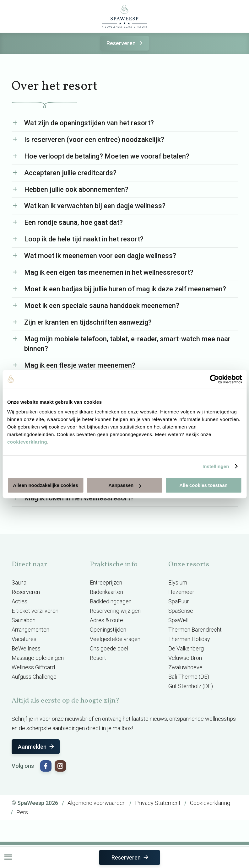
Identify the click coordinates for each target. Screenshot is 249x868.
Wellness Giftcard (33, 667)
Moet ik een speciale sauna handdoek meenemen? (102, 306)
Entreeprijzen (106, 582)
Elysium (178, 582)
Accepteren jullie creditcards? (70, 173)
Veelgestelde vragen (115, 639)
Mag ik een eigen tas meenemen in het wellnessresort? (109, 272)
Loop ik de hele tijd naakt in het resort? (84, 239)
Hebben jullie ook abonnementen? (76, 189)
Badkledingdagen (111, 601)
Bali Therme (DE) (189, 677)
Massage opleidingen (38, 658)
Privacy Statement (158, 803)
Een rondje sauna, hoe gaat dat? (73, 222)
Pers (22, 812)
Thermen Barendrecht (195, 630)
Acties (19, 601)
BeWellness (26, 648)
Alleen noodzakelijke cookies (46, 485)
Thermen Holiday (189, 639)
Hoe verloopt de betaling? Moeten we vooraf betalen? (107, 156)
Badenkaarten (106, 592)
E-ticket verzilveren (35, 611)
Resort (98, 658)
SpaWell (178, 620)
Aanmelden (37, 747)
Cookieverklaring (210, 803)
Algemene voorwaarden (97, 803)
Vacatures (24, 639)
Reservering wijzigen (115, 611)
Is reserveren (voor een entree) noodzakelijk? (94, 140)
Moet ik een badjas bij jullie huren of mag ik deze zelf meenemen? (125, 289)
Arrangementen (30, 630)
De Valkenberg (186, 648)
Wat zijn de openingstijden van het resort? (89, 123)
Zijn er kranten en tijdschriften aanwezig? (88, 322)
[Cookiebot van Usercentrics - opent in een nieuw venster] (214, 379)
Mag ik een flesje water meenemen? (80, 365)
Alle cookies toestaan (203, 485)
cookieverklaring (27, 442)
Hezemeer (181, 592)
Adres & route (106, 620)
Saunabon (24, 620)
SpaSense (181, 611)
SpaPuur (179, 601)
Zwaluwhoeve (185, 667)
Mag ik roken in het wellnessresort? (79, 498)
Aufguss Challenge (34, 677)
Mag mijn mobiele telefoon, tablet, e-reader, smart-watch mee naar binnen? (127, 344)
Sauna (19, 582)
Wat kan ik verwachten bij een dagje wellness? (95, 206)
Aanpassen (125, 485)
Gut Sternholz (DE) (191, 686)
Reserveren (125, 43)
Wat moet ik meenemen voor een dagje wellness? (100, 256)
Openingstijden (108, 630)
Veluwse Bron (185, 658)
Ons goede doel (109, 648)
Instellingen (216, 466)
